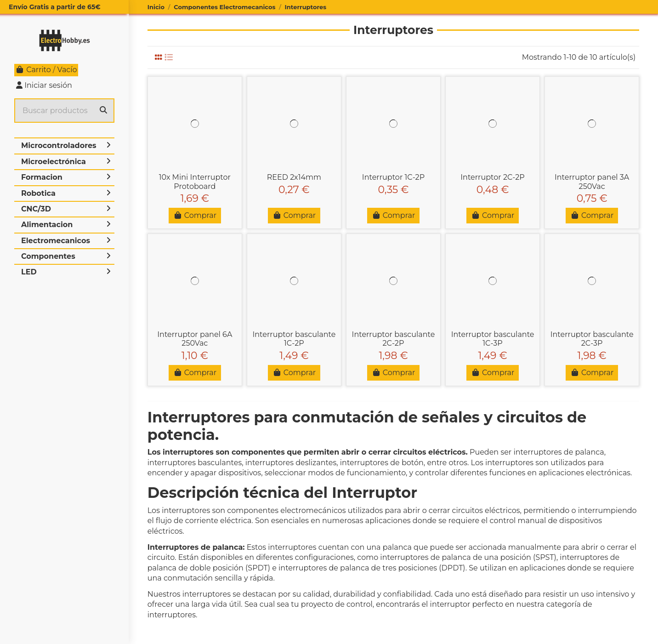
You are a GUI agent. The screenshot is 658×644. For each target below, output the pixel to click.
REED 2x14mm (294, 177)
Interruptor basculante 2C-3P (592, 339)
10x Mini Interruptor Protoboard (195, 182)
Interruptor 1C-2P (393, 177)
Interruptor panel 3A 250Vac (592, 182)
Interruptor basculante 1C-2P (294, 339)
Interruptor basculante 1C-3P (493, 339)
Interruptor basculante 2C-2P (394, 339)
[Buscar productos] (103, 111)
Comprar (195, 215)
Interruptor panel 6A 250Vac (195, 339)
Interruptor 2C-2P (493, 177)
